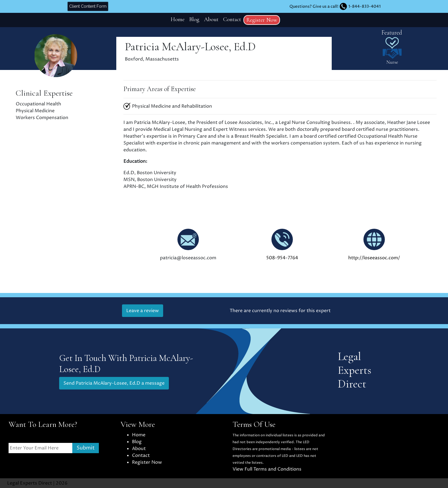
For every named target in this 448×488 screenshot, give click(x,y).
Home (178, 19)
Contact (232, 19)
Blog (194, 19)
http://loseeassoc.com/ (374, 258)
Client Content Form (88, 6)
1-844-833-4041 (364, 6)
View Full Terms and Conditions (267, 469)
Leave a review (143, 311)
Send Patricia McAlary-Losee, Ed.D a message (114, 383)
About (211, 19)
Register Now (262, 20)
